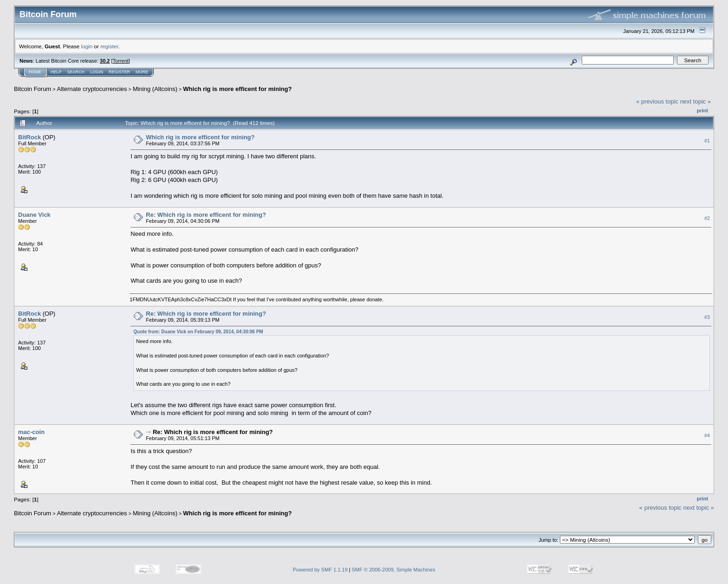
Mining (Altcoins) (155, 89)
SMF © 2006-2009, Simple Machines (394, 570)
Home (35, 72)
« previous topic (657, 101)
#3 (707, 317)
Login (97, 72)
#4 (707, 435)
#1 (707, 141)
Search (76, 72)
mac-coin (31, 432)
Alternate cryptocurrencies (92, 89)
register (109, 46)
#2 (707, 218)
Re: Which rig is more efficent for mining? (206, 215)
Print (702, 110)
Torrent (121, 61)
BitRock (29, 137)
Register (119, 72)
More (142, 72)
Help (56, 72)
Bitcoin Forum (32, 89)
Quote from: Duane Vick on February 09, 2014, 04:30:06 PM (198, 332)
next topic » (696, 101)
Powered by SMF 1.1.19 (320, 570)
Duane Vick (34, 215)
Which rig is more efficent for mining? (237, 89)
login (87, 46)
